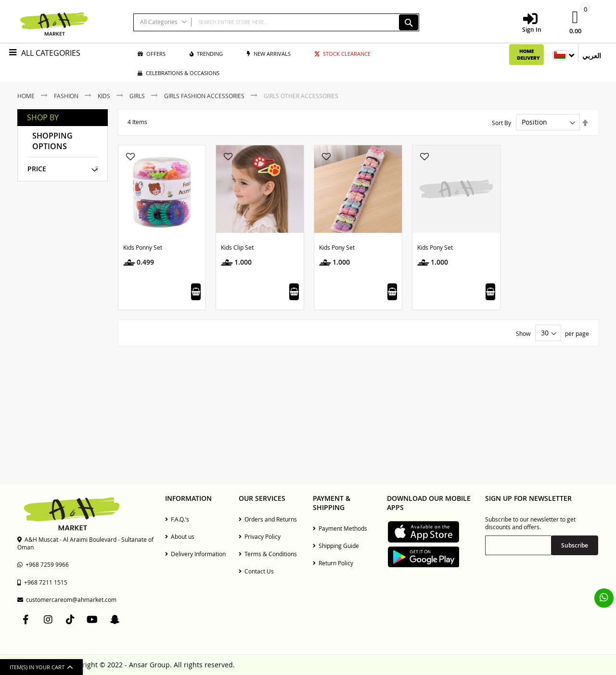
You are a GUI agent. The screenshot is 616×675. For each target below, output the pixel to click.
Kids (105, 96)
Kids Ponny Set (143, 247)
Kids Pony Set (337, 247)
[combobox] (276, 22)
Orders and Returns (268, 519)
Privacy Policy (260, 536)
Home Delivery (528, 55)
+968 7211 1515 (42, 582)
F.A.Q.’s (177, 519)
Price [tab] (37, 169)
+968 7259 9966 (43, 564)
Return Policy (333, 563)
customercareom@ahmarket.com (67, 599)
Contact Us (256, 571)
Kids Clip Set (237, 247)
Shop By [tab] (43, 118)
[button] (130, 157)
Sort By (501, 122)
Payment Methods (340, 528)
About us (180, 536)
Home (27, 96)
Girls (138, 96)
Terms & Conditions (268, 554)
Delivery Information (195, 554)
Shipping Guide (336, 546)
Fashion (67, 96)
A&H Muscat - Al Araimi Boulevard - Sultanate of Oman (85, 543)
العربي (592, 56)
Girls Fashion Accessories (205, 96)
